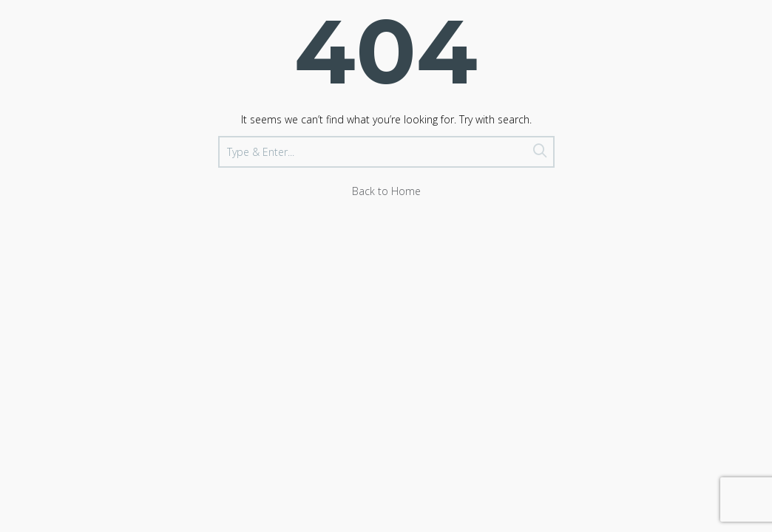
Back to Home (386, 191)
